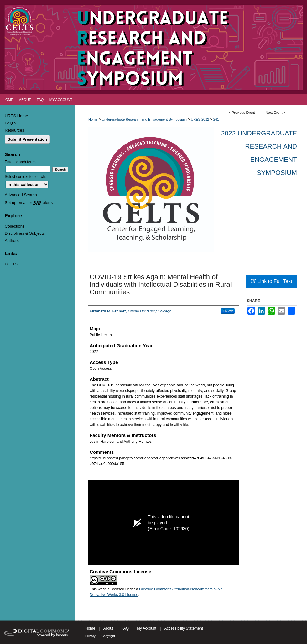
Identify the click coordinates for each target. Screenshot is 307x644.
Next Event (274, 113)
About (108, 628)
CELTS (11, 264)
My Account (147, 628)
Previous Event (243, 113)
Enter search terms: (21, 162)
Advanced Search (21, 195)
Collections (15, 226)
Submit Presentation (27, 139)
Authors (12, 241)
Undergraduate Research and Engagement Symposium (145, 119)
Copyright (108, 636)
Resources (14, 130)
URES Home (16, 116)
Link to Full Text (271, 281)
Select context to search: (25, 177)
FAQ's (10, 123)
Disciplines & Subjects (25, 233)
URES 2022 (200, 119)
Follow (228, 311)
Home (93, 119)
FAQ (125, 628)
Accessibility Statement (184, 628)
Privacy (90, 636)
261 (216, 119)
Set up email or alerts (29, 203)
